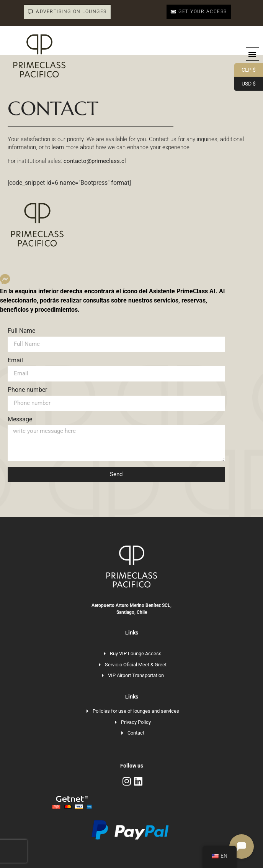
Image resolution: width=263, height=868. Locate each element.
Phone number (27, 390)
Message (20, 420)
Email (15, 361)
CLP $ (245, 70)
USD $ (245, 84)
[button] (252, 54)
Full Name (21, 331)
